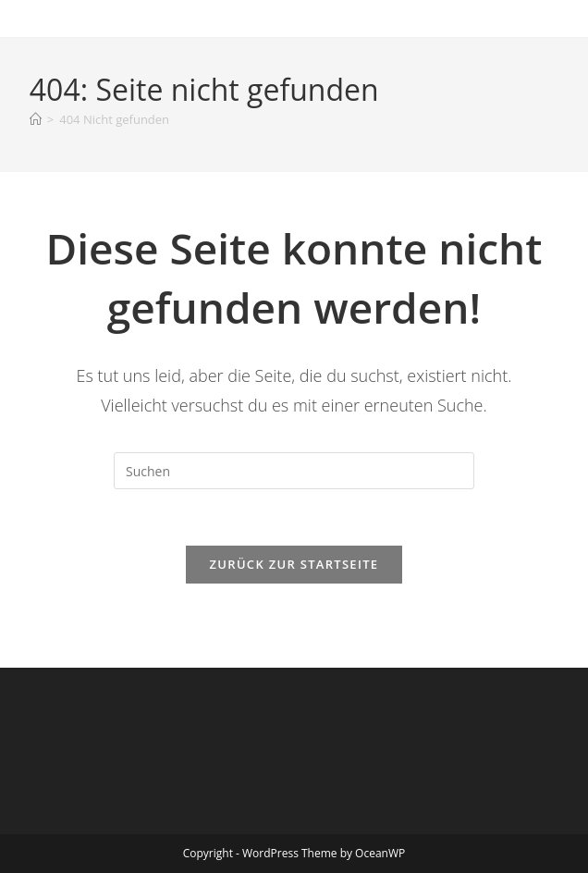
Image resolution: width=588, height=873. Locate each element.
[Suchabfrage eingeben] (294, 471)
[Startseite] (36, 119)
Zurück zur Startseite (294, 564)
